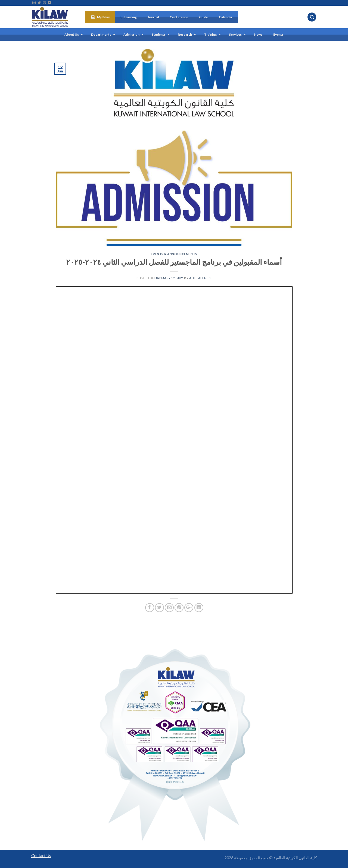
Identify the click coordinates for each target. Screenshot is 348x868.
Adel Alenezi (200, 278)
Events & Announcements (174, 254)
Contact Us (41, 856)
